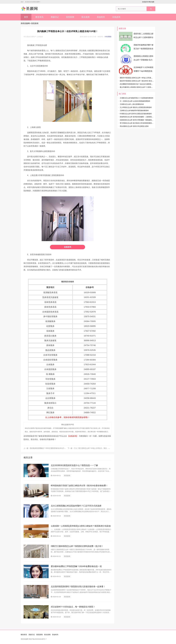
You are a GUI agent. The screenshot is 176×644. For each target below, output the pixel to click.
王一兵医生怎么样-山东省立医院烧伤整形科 (135, 101)
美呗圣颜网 (25, 23)
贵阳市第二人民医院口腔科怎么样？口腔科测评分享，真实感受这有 (143, 37)
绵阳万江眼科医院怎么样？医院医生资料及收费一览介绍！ (77, 546)
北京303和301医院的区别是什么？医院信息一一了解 (74, 465)
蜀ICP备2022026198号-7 (38, 639)
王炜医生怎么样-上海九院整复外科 (132, 104)
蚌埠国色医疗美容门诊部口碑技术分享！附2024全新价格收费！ (79, 486)
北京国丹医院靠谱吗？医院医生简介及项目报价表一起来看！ (78, 587)
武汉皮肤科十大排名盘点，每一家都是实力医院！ (73, 607)
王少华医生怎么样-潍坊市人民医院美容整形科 (136, 107)
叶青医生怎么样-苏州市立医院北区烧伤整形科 (136, 114)
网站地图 (151, 2)
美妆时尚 (101, 17)
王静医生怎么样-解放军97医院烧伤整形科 (134, 111)
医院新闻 (70, 17)
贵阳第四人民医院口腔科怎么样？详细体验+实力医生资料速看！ (143, 60)
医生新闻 (86, 17)
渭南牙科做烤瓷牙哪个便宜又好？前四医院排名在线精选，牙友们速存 (143, 49)
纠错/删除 (108, 37)
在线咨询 (145, 2)
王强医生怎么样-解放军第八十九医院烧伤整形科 (137, 98)
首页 (26, 17)
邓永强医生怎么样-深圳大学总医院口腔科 (134, 126)
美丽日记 (55, 17)
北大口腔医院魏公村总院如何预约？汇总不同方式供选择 (76, 506)
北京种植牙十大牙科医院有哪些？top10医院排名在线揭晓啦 (143, 71)
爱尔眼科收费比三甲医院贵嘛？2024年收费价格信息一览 (76, 566)
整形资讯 (39, 17)
